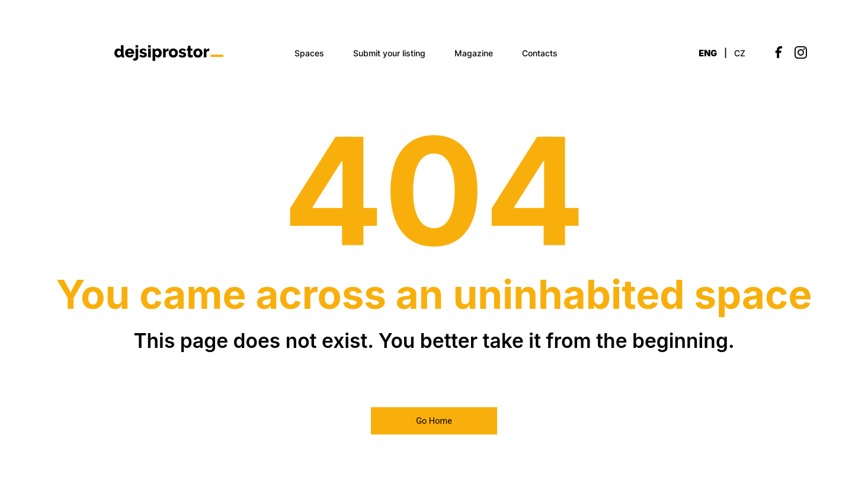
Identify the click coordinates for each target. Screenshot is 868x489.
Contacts (540, 53)
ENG (708, 53)
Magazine (474, 53)
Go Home (434, 421)
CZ (740, 53)
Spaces (309, 53)
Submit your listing (389, 53)
